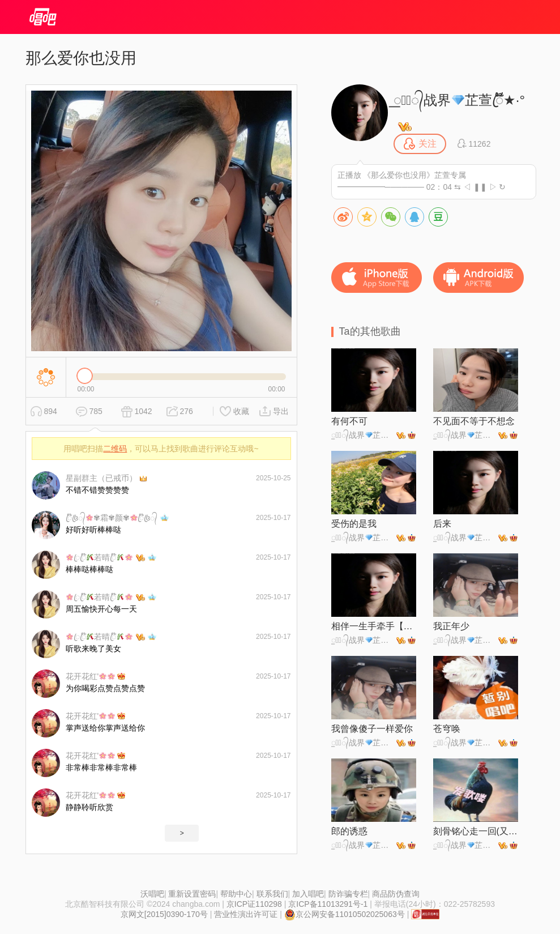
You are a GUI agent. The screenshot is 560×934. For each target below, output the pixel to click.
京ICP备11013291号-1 (328, 904)
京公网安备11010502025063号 (345, 914)
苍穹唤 (447, 729)
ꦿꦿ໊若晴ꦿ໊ (99, 557)
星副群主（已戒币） (101, 478)
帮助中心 (236, 894)
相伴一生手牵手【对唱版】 (374, 626)
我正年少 (451, 626)
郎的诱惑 (349, 831)
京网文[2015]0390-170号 (164, 914)
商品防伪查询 (396, 894)
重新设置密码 (192, 894)
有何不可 (349, 421)
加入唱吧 (308, 894)
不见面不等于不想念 (474, 421)
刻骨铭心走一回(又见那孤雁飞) (476, 831)
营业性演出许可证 (246, 914)
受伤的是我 (354, 524)
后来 (442, 524)
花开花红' (90, 676)
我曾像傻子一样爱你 (372, 729)
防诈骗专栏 (348, 894)
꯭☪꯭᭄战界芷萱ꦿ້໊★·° (459, 100)
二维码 (115, 449)
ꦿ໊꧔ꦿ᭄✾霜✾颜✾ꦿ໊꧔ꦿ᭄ (112, 518)
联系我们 (272, 894)
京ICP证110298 (254, 904)
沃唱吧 (152, 894)
